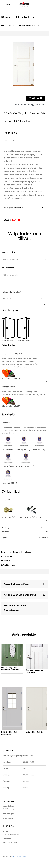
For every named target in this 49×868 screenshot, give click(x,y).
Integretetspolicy (10, 842)
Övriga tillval (7, 500)
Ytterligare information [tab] (14, 208)
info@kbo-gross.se (10, 814)
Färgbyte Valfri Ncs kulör (13, 354)
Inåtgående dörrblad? (11, 292)
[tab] (24, 170)
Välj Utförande (8, 268)
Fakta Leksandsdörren (17, 584)
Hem (3, 26)
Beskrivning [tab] (9, 140)
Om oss (6, 831)
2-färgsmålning (8, 387)
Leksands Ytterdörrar (26, 26)
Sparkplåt (6, 423)
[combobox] (24, 260)
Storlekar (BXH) (8, 252)
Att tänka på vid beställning (20, 595)
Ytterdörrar (12, 26)
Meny (8, 4)
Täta (38, 26)
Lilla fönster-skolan (11, 835)
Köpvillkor (7, 839)
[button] (24, 584)
